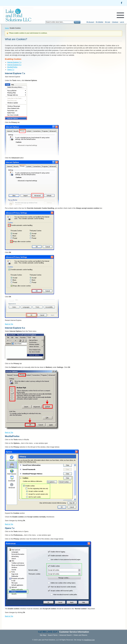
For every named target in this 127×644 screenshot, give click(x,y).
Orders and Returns (80, 635)
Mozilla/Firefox (12, 67)
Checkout (115, 22)
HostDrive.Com (89, 640)
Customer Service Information (74, 632)
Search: (44, 22)
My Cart (108, 22)
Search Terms (53, 635)
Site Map (43, 635)
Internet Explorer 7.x (14, 62)
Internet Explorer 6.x (14, 65)
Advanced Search (66, 635)
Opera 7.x (11, 70)
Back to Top (9, 324)
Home (7, 28)
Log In (122, 22)
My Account (90, 22)
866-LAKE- (48, 632)
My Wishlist (100, 22)
